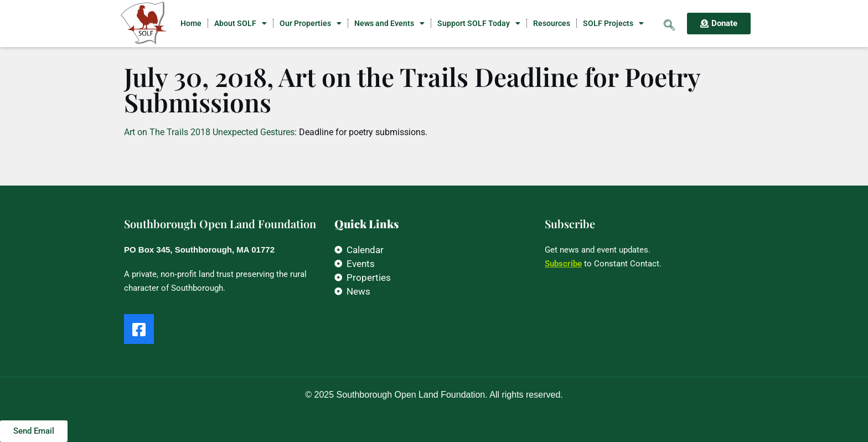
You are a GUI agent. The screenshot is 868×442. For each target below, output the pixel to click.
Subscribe (563, 264)
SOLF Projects (613, 23)
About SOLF (241, 23)
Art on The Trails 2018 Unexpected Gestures (209, 132)
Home (191, 23)
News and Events (389, 23)
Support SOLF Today (479, 23)
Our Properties (311, 23)
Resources (552, 23)
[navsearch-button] (669, 23)
